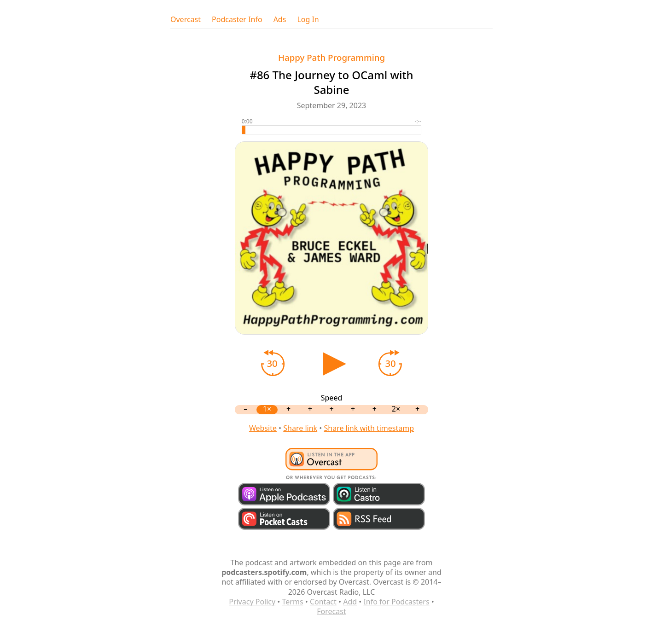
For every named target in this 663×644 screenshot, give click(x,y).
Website (263, 428)
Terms (293, 602)
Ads (280, 20)
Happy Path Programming (331, 57)
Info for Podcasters (396, 602)
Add (350, 602)
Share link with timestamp (369, 428)
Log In (308, 20)
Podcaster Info (237, 20)
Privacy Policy (252, 602)
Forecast (331, 611)
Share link (300, 428)
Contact (323, 602)
